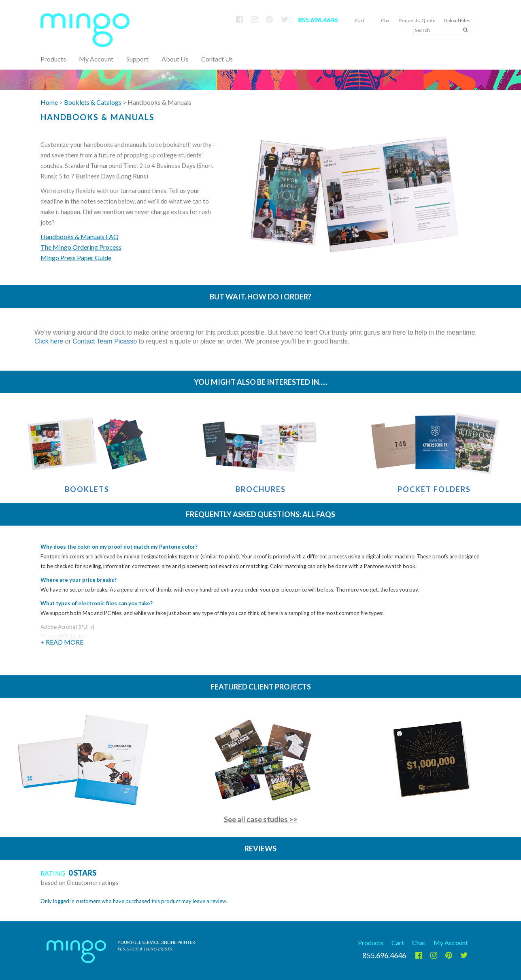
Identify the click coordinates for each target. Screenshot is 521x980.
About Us (175, 59)
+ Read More (62, 642)
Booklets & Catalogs (93, 102)
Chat (386, 20)
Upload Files (457, 20)
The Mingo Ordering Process (81, 247)
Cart (360, 20)
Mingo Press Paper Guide (76, 258)
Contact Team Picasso (105, 341)
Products (371, 943)
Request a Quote (417, 20)
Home (49, 102)
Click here (49, 341)
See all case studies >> (260, 819)
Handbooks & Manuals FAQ (80, 237)
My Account (96, 59)
